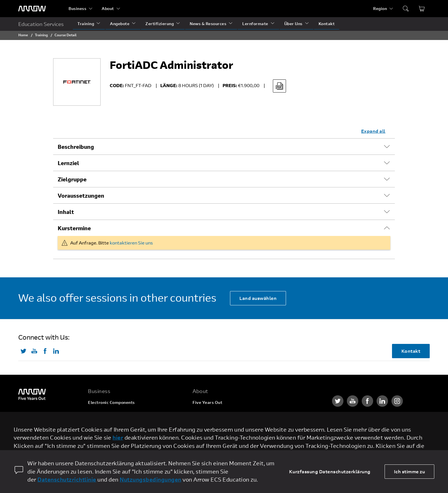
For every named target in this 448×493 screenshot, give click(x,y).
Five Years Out (207, 402)
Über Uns (293, 24)
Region (380, 8)
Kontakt (327, 24)
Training (86, 24)
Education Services (41, 24)
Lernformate (255, 24)
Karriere (201, 413)
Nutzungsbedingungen (151, 479)
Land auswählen (258, 298)
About (108, 8)
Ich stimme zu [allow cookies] (410, 471)
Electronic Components (111, 402)
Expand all (373, 131)
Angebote (120, 24)
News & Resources (208, 24)
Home (23, 35)
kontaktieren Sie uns (131, 243)
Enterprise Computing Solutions (120, 413)
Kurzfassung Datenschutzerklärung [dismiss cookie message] (330, 471)
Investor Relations (211, 435)
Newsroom (203, 446)
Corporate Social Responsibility (224, 424)
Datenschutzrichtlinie (67, 479)
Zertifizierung (160, 24)
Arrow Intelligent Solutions (115, 424)
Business (77, 8)
